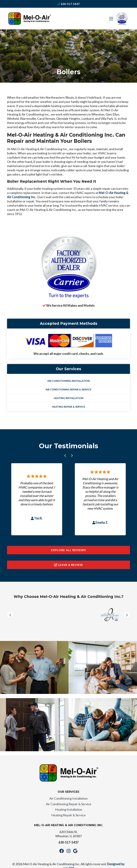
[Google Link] (75, 851)
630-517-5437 (68, 4)
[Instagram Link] (68, 851)
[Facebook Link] (62, 851)
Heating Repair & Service (69, 407)
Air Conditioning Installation (68, 381)
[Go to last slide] (65, 456)
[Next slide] (72, 456)
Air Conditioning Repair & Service (68, 389)
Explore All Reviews (69, 550)
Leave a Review (69, 565)
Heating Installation (69, 398)
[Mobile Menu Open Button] (111, 19)
